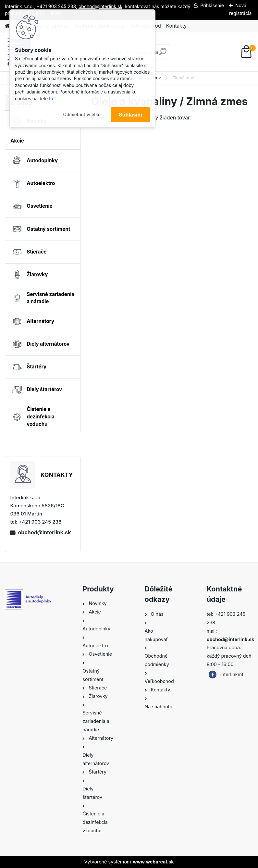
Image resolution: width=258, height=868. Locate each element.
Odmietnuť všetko (82, 115)
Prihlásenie (212, 5)
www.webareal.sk (153, 862)
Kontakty (176, 26)
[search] (163, 54)
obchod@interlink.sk (44, 532)
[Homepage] (7, 26)
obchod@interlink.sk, (101, 6)
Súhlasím (130, 115)
